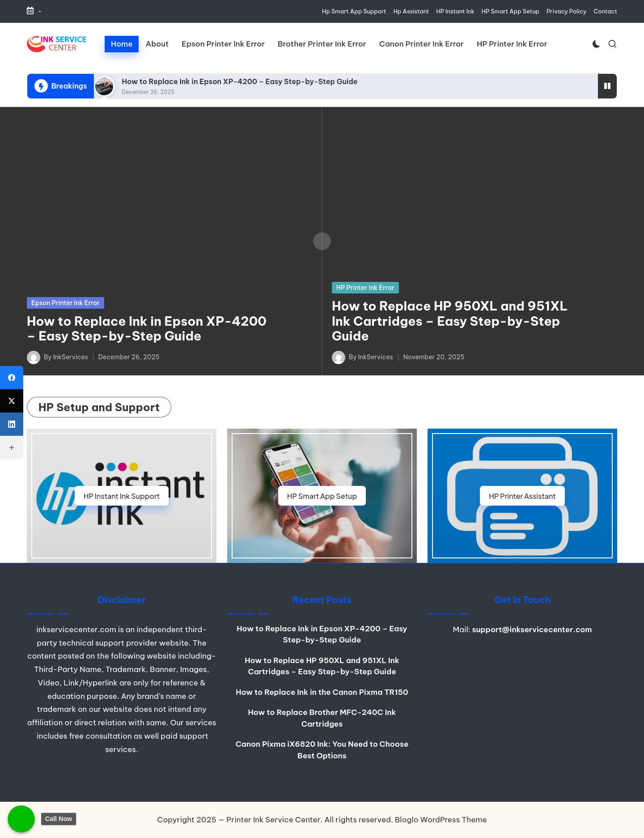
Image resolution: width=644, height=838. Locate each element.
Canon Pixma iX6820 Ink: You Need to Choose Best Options (322, 750)
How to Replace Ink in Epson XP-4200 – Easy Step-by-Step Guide (239, 81)
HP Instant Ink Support (122, 496)
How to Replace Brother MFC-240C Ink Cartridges (322, 718)
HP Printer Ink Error (365, 288)
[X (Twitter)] (12, 401)
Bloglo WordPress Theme (441, 820)
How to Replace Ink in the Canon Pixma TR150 (322, 692)
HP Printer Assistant (522, 496)
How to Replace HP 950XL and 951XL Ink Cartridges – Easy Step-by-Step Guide (450, 321)
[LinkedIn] (12, 424)
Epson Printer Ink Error (66, 303)
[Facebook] (12, 378)
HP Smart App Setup (322, 496)
